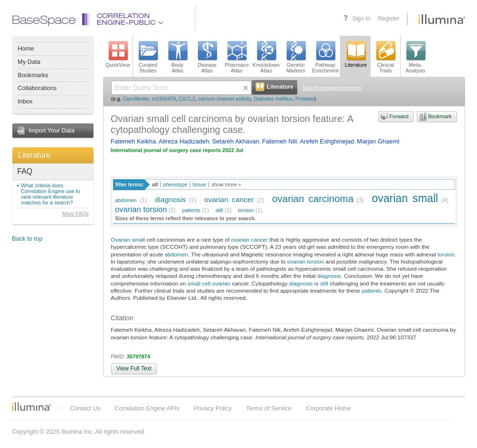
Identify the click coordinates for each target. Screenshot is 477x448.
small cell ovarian (209, 283)
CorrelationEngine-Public (130, 20)
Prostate (305, 99)
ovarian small (405, 198)
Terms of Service (269, 408)
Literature (34, 155)
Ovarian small (128, 239)
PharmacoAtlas (237, 57)
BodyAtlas (177, 57)
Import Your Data (52, 130)
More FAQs (75, 214)
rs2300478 (164, 99)
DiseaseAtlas (207, 57)
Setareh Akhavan (235, 141)
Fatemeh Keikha (133, 141)
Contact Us (85, 408)
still (219, 210)
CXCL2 (187, 99)
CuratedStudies (148, 57)
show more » (226, 184)
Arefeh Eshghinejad (327, 141)
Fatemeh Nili (280, 141)
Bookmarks (33, 75)
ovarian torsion (141, 209)
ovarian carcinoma (313, 199)
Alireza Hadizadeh (184, 141)
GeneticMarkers (296, 57)
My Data (29, 62)
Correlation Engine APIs (147, 408)
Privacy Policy (213, 408)
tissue (199, 184)
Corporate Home (328, 408)
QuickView (118, 54)
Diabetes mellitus (273, 99)
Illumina (31, 407)
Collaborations (37, 88)
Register (389, 19)
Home (26, 48)
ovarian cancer (229, 199)
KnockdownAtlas (266, 57)
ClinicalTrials (385, 57)
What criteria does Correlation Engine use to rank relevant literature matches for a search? (51, 194)
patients (191, 210)
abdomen (126, 200)
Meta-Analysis (416, 57)
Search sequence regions (332, 88)
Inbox (25, 101)
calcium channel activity (224, 99)
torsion (246, 210)
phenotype (175, 184)
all (155, 184)
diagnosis (171, 199)
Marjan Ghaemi (378, 141)
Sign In (361, 19)
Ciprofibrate (136, 99)
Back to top (27, 239)
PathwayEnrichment (325, 57)
